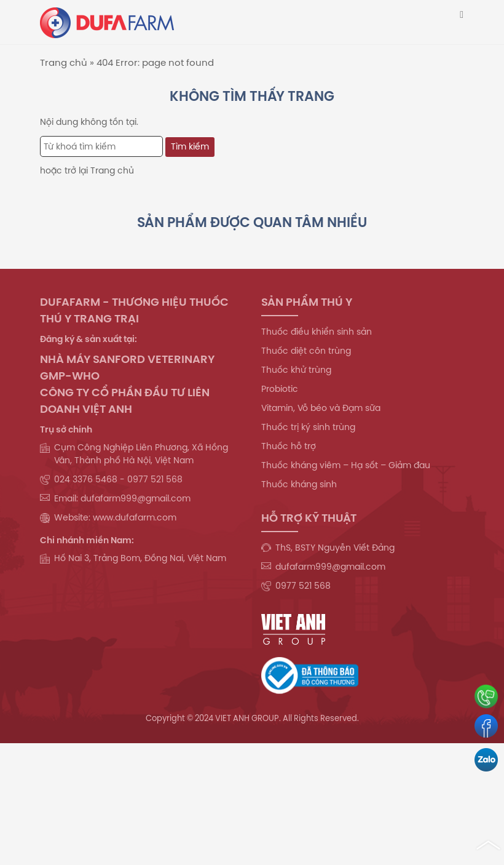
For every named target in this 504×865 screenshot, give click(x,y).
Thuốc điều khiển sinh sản (317, 332)
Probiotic (280, 389)
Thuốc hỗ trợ (289, 446)
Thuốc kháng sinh (299, 484)
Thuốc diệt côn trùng (306, 351)
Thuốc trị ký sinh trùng (308, 427)
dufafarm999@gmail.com (330, 567)
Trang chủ (64, 62)
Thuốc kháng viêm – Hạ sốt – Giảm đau (346, 465)
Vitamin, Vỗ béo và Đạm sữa (321, 408)
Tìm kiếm (190, 146)
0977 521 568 (303, 586)
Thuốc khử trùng (296, 370)
